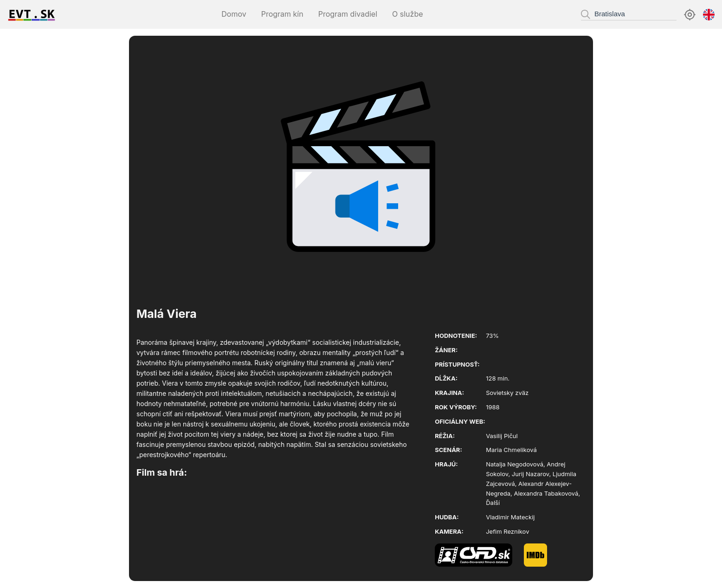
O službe (407, 14)
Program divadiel (348, 14)
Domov (234, 14)
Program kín (282, 14)
